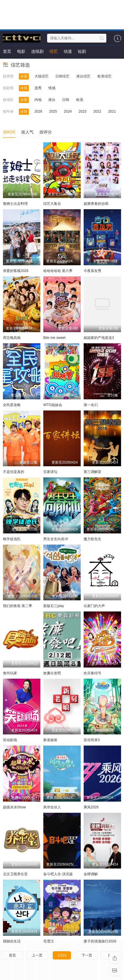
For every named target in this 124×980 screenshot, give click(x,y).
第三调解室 (92, 472)
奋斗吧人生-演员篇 (58, 874)
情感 (52, 88)
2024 (68, 111)
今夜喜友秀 (92, 271)
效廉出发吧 (52, 673)
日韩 (66, 100)
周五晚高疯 (12, 338)
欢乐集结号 (92, 673)
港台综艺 (83, 76)
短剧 (82, 51)
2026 (38, 111)
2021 (112, 111)
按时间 (9, 132)
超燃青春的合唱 (96, 204)
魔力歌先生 (92, 539)
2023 (83, 111)
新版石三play (54, 606)
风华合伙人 (52, 807)
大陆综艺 (42, 76)
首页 (7, 51)
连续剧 (37, 51)
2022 (97, 111)
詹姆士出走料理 (15, 204)
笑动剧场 (10, 740)
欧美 (80, 100)
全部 (24, 76)
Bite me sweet (54, 338)
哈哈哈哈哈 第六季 (58, 271)
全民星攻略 (12, 405)
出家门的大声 (94, 606)
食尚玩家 (10, 673)
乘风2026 (91, 807)
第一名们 (91, 405)
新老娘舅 (50, 740)
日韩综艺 (62, 76)
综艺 (54, 51)
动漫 (68, 51)
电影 (21, 51)
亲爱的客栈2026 (16, 271)
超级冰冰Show (14, 807)
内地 (38, 100)
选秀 (38, 88)
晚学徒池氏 (12, 539)
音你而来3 (92, 740)
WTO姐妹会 (53, 405)
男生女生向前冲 (56, 539)
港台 (52, 100)
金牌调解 (91, 874)
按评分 (46, 132)
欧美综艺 (105, 76)
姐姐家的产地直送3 (99, 338)
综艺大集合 (52, 204)
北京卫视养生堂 (15, 874)
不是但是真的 (14, 472)
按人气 (27, 132)
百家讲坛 (50, 472)
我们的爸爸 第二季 (18, 606)
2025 (53, 111)
